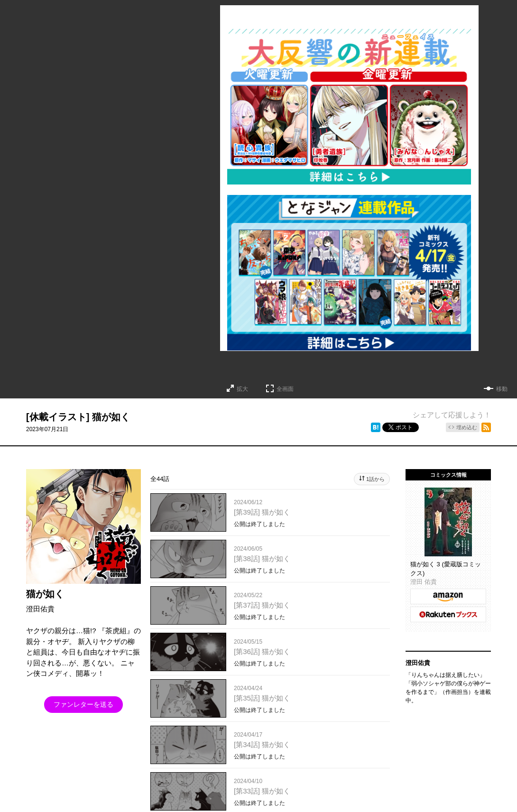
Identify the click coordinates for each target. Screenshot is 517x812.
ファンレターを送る (83, 704)
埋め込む (467, 427)
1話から (375, 479)
